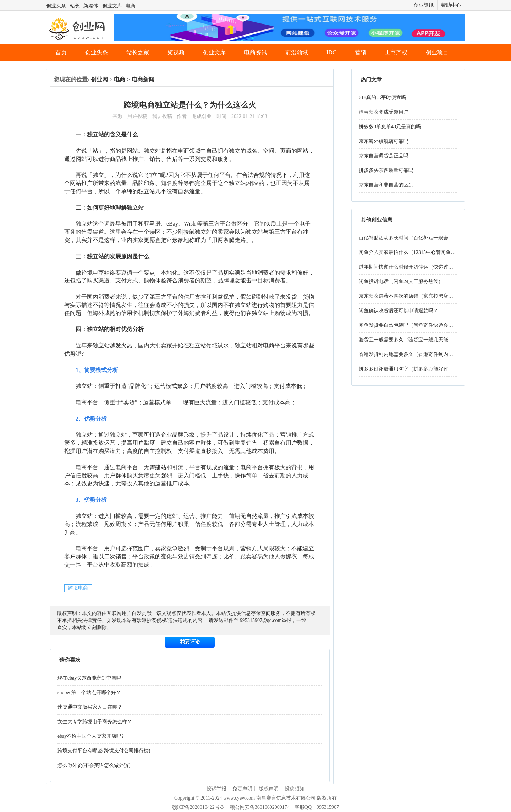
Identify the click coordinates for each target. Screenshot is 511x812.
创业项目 (437, 52)
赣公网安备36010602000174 (260, 807)
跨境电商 (78, 588)
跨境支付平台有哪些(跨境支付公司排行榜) (104, 751)
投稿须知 (295, 789)
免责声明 (242, 789)
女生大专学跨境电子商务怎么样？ (95, 722)
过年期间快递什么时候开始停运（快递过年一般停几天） (421, 267)
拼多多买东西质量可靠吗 (386, 170)
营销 (361, 52)
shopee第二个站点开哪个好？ (89, 692)
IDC (331, 52)
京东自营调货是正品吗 (384, 156)
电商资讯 (255, 52)
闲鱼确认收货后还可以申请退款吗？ (399, 311)
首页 (61, 52)
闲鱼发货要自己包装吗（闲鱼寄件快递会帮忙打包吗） (418, 325)
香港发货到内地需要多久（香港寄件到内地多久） (413, 354)
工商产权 (396, 52)
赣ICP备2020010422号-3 (198, 807)
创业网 (99, 79)
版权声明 (269, 789)
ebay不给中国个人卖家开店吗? (91, 736)
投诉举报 (216, 789)
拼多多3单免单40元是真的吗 (390, 127)
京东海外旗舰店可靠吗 (384, 141)
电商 (131, 6)
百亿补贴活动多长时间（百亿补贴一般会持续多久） (416, 238)
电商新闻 (143, 79)
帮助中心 (451, 5)
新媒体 (91, 6)
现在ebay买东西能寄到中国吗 (89, 678)
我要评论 (190, 642)
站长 (75, 6)
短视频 (176, 52)
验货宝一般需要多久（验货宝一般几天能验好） (411, 340)
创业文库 (112, 6)
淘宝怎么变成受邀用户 (384, 112)
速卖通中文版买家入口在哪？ (90, 707)
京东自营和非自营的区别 (386, 185)
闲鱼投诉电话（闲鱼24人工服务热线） (401, 282)
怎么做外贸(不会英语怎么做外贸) (94, 765)
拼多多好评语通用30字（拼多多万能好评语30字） (413, 369)
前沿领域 (297, 52)
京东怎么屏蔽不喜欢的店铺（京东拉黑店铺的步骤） (416, 296)
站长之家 (138, 52)
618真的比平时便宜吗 (382, 98)
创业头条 (56, 6)
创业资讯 (424, 5)
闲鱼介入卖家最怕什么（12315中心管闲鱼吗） (410, 252)
